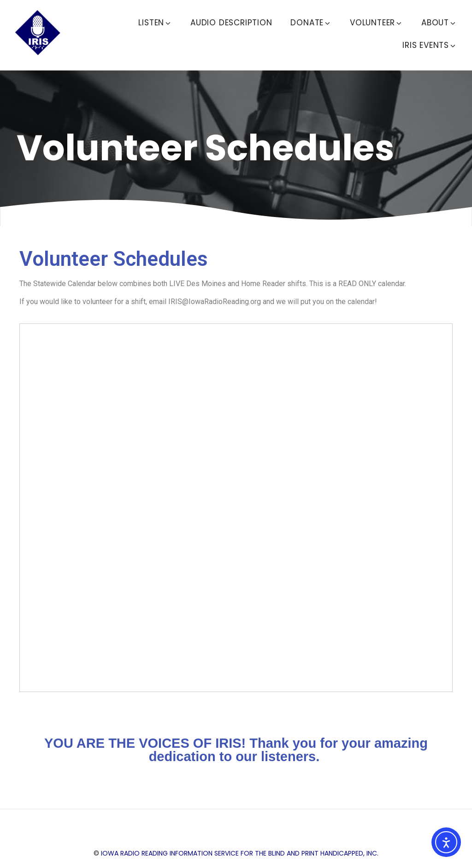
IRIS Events (430, 45)
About (439, 23)
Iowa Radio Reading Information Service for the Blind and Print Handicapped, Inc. (240, 853)
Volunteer (376, 23)
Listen (155, 23)
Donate (311, 23)
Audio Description (231, 23)
